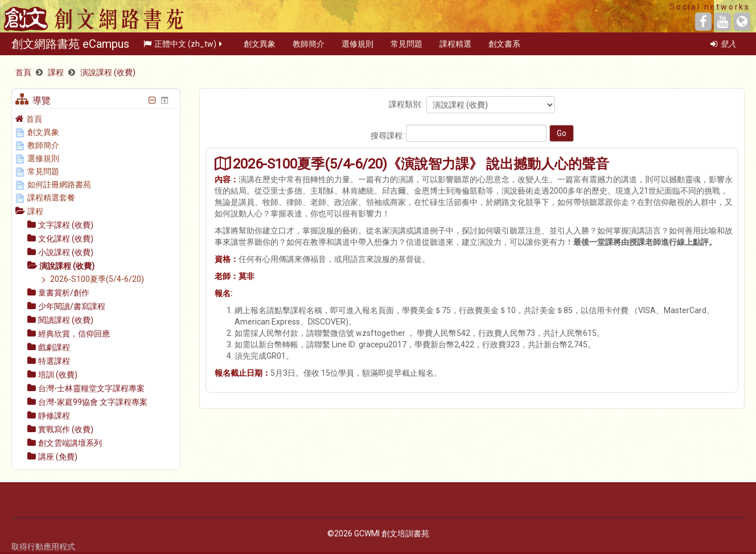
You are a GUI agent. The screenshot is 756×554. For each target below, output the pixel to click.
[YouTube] (723, 22)
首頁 (34, 119)
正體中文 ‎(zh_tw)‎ (184, 48)
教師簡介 (309, 48)
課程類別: (406, 104)
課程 (35, 211)
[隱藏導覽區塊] (152, 100)
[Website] (742, 22)
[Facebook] (703, 22)
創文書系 (504, 48)
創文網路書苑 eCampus (70, 48)
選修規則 (358, 48)
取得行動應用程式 (43, 547)
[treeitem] (96, 119)
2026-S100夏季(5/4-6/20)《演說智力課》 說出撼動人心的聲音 (421, 164)
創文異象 (260, 48)
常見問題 (406, 48)
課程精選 (455, 48)
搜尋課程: (388, 136)
